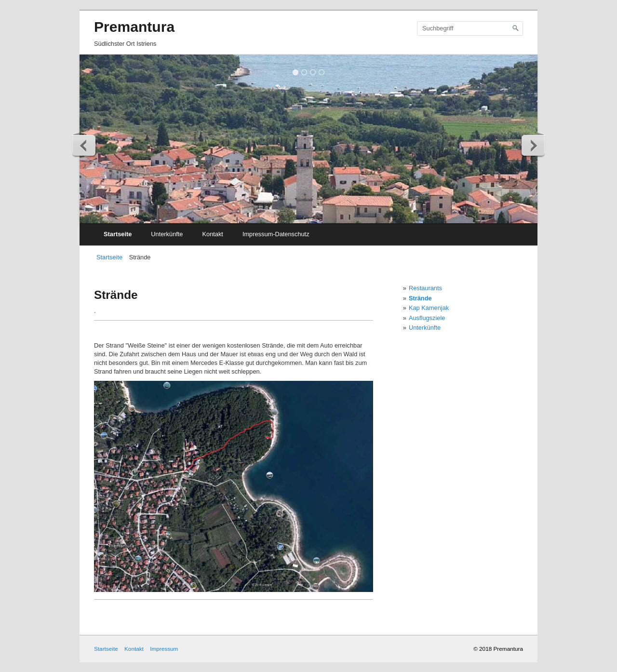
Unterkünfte (167, 234)
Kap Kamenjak (429, 308)
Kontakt (212, 234)
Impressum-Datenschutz (276, 234)
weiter (533, 145)
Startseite (118, 234)
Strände (420, 298)
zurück (84, 145)
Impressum (164, 649)
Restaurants (425, 288)
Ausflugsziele (427, 318)
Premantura (134, 27)
